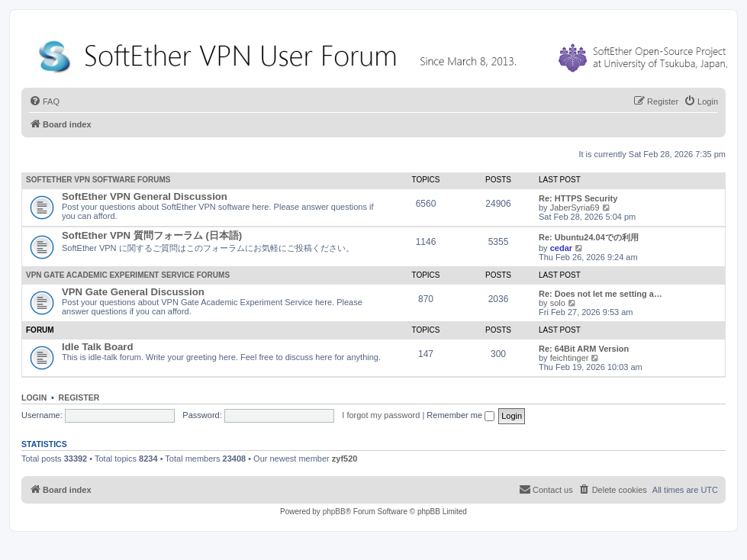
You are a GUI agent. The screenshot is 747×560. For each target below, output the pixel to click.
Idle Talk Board (98, 347)
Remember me (460, 415)
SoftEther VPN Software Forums (98, 180)
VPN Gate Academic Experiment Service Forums (128, 275)
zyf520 (345, 459)
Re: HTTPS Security (578, 198)
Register (79, 397)
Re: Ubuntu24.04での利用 (589, 237)
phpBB (334, 512)
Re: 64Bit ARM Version (584, 349)
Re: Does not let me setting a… (600, 294)
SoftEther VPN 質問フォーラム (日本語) (152, 235)
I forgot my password (381, 415)
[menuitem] (44, 101)
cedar (561, 248)
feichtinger (570, 358)
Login (34, 397)
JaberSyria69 (575, 208)
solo (558, 303)
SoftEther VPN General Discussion (145, 196)
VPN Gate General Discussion (133, 292)
